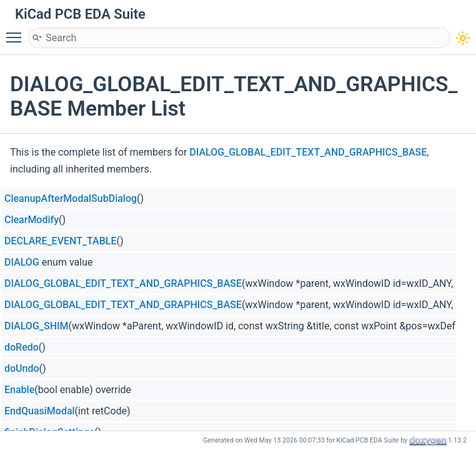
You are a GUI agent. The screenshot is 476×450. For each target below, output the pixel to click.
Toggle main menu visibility (17, 32)
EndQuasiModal (40, 411)
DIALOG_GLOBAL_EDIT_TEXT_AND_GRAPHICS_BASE (308, 152)
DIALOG (22, 262)
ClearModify (32, 220)
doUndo (22, 368)
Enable (19, 390)
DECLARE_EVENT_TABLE (60, 241)
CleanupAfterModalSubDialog (71, 198)
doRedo (22, 347)
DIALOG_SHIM (37, 326)
